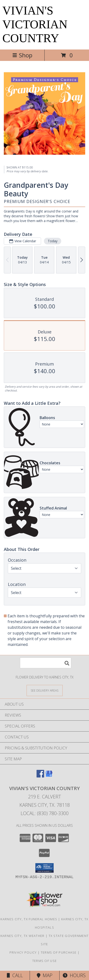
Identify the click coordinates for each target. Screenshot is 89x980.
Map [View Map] (45, 975)
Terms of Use (45, 961)
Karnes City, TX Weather (23, 936)
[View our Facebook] (40, 776)
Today (53, 241)
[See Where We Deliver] (45, 690)
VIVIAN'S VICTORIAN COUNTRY (35, 24)
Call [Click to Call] (15, 975)
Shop (22, 55)
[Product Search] (46, 663)
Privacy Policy (23, 952)
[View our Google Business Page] (49, 776)
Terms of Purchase (59, 952)
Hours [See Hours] (74, 975)
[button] (44, 868)
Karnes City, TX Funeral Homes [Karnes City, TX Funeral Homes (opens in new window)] (29, 919)
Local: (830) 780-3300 (45, 813)
